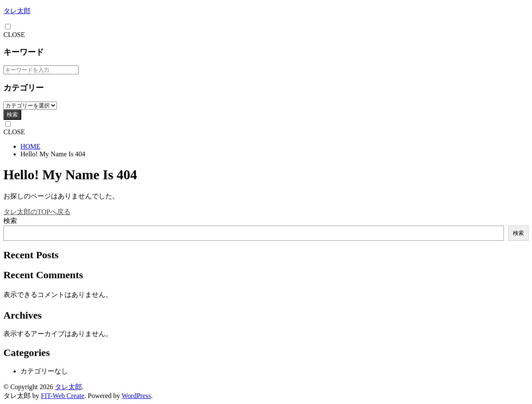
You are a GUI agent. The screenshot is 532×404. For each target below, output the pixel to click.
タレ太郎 (17, 11)
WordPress (136, 396)
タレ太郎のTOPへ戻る (37, 212)
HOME (30, 146)
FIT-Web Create (63, 396)
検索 (12, 114)
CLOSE (14, 35)
